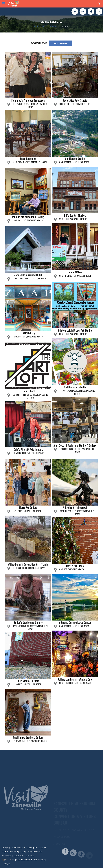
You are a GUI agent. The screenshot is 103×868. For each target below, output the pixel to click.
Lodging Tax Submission (13, 848)
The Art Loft (28, 391)
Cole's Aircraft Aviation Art (28, 449)
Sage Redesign (28, 159)
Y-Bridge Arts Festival (75, 508)
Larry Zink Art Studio (28, 681)
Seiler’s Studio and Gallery (28, 623)
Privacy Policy (26, 852)
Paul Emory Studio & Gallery (28, 738)
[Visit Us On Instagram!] (83, 11)
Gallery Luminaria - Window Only (75, 679)
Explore (44, 26)
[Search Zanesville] (99, 4)
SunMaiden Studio (75, 159)
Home (36, 26)
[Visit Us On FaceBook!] (75, 11)
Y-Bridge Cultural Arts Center (75, 623)
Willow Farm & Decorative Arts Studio (28, 564)
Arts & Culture (61, 43)
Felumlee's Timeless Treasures (28, 100)
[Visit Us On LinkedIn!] (99, 11)
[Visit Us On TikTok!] (91, 11)
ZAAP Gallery (28, 333)
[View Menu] (4, 4)
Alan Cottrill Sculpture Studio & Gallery (75, 445)
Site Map (30, 856)
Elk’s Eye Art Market (75, 215)
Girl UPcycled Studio (75, 387)
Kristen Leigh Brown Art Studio (75, 330)
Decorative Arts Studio (75, 100)
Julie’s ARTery (75, 272)
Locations (53, 26)
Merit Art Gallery (28, 508)
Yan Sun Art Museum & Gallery (28, 217)
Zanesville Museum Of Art (28, 275)
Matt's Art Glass (75, 566)
